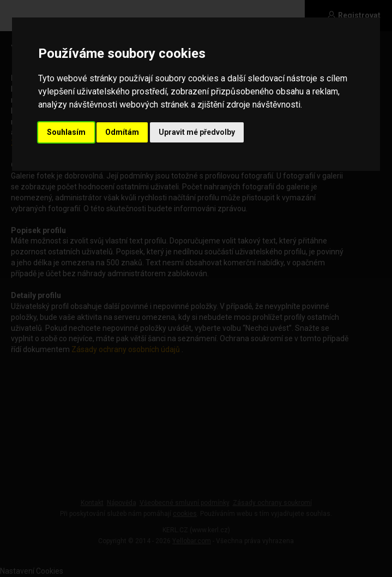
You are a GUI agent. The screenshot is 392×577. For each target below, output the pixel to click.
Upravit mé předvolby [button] (197, 132)
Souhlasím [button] (66, 132)
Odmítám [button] (122, 132)
